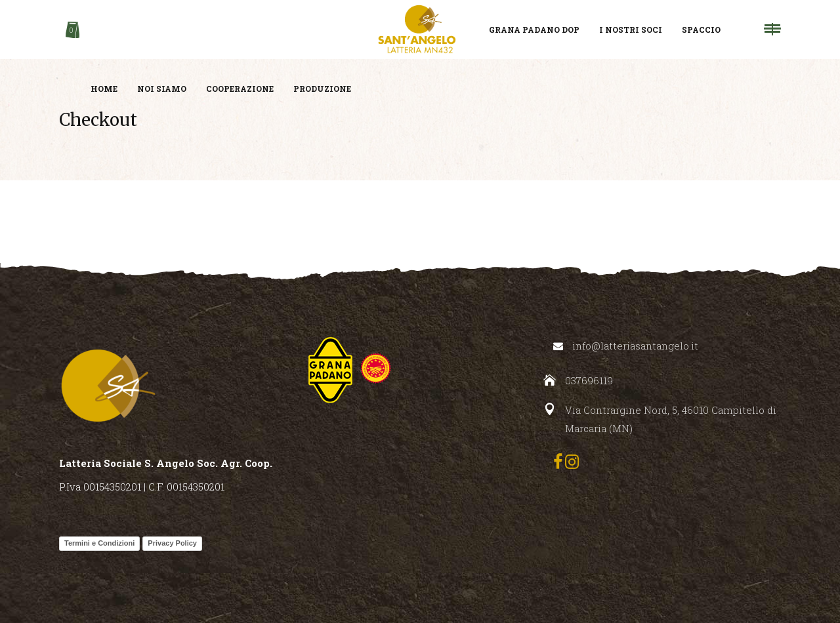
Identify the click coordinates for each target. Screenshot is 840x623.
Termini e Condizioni (99, 543)
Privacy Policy (172, 543)
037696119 (589, 380)
